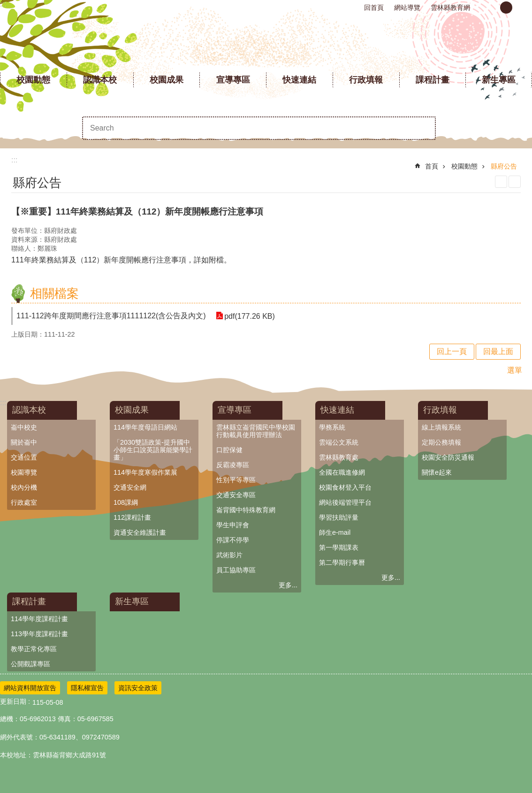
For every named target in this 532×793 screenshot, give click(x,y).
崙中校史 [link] (24, 427)
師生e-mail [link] (335, 532)
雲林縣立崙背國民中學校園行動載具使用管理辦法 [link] (256, 431)
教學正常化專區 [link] (34, 649)
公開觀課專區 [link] (30, 664)
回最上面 (498, 351)
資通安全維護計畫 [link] (140, 532)
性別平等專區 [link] (236, 480)
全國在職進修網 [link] (342, 472)
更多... (288, 585)
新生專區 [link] (499, 80)
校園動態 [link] (33, 80)
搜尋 (424, 128)
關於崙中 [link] (24, 442)
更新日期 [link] (13, 701)
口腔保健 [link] (229, 450)
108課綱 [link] (126, 502)
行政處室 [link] (24, 502)
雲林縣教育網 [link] (450, 8)
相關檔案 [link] (54, 293)
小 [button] (490, 8)
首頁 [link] (432, 166)
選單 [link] (515, 370)
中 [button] (506, 8)
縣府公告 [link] (504, 166)
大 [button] (522, 8)
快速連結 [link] (299, 80)
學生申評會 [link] (233, 525)
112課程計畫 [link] (132, 517)
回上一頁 (452, 351)
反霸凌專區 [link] (233, 465)
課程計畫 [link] (433, 80)
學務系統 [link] (332, 427)
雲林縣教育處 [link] (339, 457)
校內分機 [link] (24, 487)
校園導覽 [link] (24, 472)
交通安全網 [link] (130, 487)
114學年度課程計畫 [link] (39, 619)
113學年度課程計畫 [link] (39, 634)
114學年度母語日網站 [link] (145, 427)
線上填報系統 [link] (441, 427)
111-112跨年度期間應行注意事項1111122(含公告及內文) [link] (111, 316)
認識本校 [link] (100, 80)
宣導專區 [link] (233, 80)
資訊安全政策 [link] (138, 688)
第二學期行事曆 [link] (342, 562)
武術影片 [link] (229, 555)
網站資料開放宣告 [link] (30, 688)
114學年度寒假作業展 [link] (145, 472)
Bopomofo (515, 182)
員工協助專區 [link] (236, 570)
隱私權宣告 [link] (87, 688)
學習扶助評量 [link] (339, 517)
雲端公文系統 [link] (339, 442)
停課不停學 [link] (233, 540)
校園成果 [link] (167, 80)
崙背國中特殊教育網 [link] (246, 510)
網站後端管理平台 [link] (345, 502)
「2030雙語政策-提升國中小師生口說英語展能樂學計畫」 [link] (153, 450)
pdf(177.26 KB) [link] (249, 316)
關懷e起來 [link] (437, 472)
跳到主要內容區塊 (5, 5)
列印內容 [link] (501, 182)
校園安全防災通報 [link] (448, 457)
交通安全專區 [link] (236, 495)
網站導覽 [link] (407, 8)
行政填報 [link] (366, 80)
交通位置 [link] (24, 457)
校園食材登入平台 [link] (345, 487)
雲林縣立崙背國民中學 (266, 42)
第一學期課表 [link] (339, 547)
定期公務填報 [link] (441, 442)
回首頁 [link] (374, 8)
